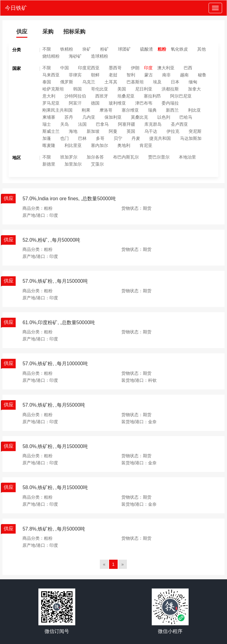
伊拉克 (173, 131)
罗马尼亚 (51, 103)
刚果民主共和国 (57, 110)
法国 (82, 124)
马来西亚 (51, 75)
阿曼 (113, 131)
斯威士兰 (51, 131)
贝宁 (118, 138)
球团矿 (124, 49)
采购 (48, 32)
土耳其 (111, 82)
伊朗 (135, 68)
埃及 (157, 82)
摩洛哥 (106, 110)
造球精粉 (100, 56)
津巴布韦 (144, 103)
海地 (73, 131)
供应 (22, 32)
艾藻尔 (97, 164)
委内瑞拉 (170, 103)
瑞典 (152, 110)
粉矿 (104, 49)
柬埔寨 (49, 117)
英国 (131, 131)
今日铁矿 (16, 8)
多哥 (100, 138)
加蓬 (47, 138)
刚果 (86, 110)
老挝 (113, 75)
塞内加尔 (100, 145)
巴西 (188, 68)
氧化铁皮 (179, 49)
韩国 (77, 89)
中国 (65, 68)
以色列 (164, 117)
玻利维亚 (117, 103)
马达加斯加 (191, 138)
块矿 (87, 49)
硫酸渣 (147, 49)
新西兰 (172, 110)
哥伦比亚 (100, 89)
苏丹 (69, 117)
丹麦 (136, 138)
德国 (95, 103)
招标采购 (74, 32)
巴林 (82, 138)
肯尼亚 (146, 145)
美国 (122, 89)
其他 (202, 49)
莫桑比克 (139, 117)
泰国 (47, 82)
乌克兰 (89, 82)
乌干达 (151, 131)
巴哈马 (186, 117)
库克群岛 (153, 124)
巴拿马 (102, 124)
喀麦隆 (49, 145)
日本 (175, 82)
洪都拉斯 (170, 89)
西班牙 (102, 96)
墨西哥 (115, 68)
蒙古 (149, 75)
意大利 (49, 96)
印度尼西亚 (89, 68)
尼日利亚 (144, 89)
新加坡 (93, 131)
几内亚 (89, 117)
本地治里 (187, 157)
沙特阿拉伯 (75, 96)
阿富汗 (75, 103)
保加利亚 (113, 117)
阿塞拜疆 (127, 124)
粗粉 (162, 49)
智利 (131, 75)
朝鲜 (95, 75)
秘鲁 (202, 75)
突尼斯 (195, 131)
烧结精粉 (51, 56)
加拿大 (194, 89)
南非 (166, 75)
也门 (65, 138)
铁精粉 (67, 49)
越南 (184, 75)
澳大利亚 (166, 68)
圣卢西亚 (179, 124)
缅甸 (193, 82)
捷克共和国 (160, 138)
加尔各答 (95, 157)
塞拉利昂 (152, 96)
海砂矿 (75, 56)
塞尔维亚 (130, 110)
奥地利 (124, 145)
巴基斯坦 (135, 82)
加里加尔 (73, 164)
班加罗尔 (69, 157)
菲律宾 (75, 75)
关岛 (65, 124)
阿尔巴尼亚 (181, 96)
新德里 (49, 164)
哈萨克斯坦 (53, 89)
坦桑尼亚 (126, 96)
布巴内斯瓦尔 (126, 157)
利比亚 (194, 110)
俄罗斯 (67, 82)
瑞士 (47, 124)
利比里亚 (73, 145)
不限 (47, 49)
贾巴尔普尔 (159, 157)
